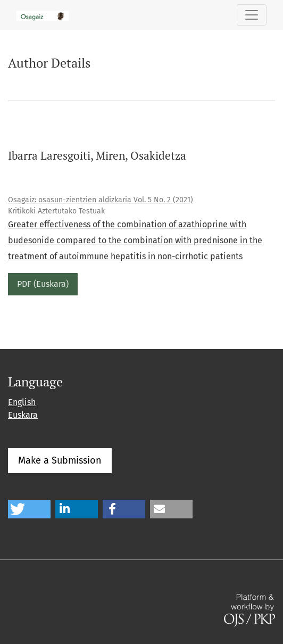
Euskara (23, 415)
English (22, 402)
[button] (29, 509)
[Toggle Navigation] (252, 15)
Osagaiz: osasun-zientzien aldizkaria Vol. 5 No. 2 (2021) (101, 200)
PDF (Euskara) (43, 284)
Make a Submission (60, 460)
